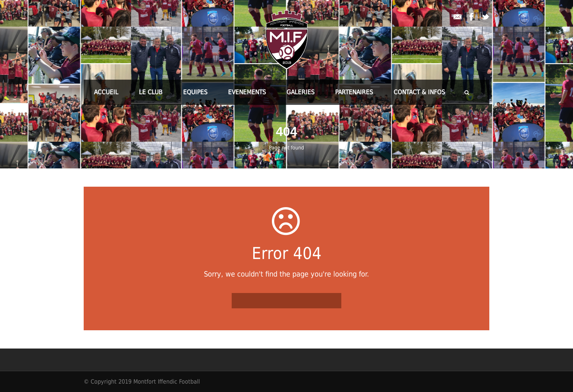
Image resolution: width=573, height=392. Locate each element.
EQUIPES (195, 92)
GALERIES (301, 92)
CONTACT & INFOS (419, 92)
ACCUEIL (106, 92)
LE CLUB (151, 92)
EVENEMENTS (247, 92)
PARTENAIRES (354, 92)
